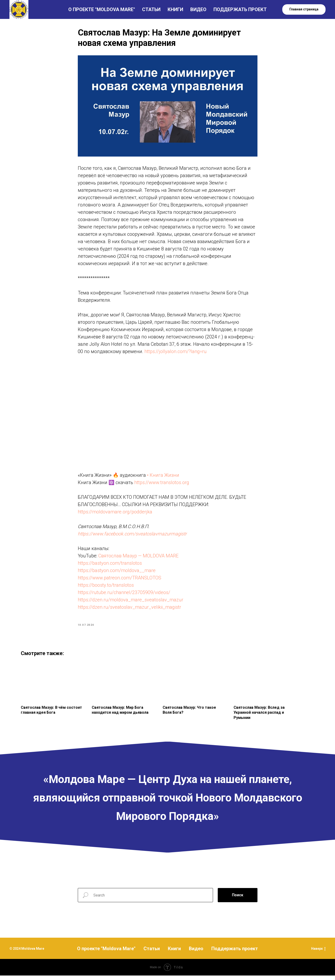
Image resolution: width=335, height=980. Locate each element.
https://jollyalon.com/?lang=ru (176, 354)
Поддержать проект (235, 953)
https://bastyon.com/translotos (110, 565)
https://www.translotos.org (162, 485)
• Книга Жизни (163, 477)
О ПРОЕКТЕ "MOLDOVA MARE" (102, 9)
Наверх (318, 953)
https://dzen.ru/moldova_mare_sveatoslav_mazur (131, 602)
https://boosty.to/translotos (106, 587)
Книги (174, 953)
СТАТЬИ (151, 9)
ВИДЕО (198, 9)
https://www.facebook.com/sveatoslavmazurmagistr (132, 536)
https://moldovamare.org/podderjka (115, 514)
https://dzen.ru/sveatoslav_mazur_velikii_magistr (129, 609)
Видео (196, 953)
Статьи (152, 953)
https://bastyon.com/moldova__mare (117, 573)
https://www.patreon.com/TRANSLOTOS (120, 580)
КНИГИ (175, 9)
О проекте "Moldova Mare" (106, 953)
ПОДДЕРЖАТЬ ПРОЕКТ (240, 9)
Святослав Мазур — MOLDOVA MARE (138, 558)
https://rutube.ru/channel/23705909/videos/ (124, 595)
